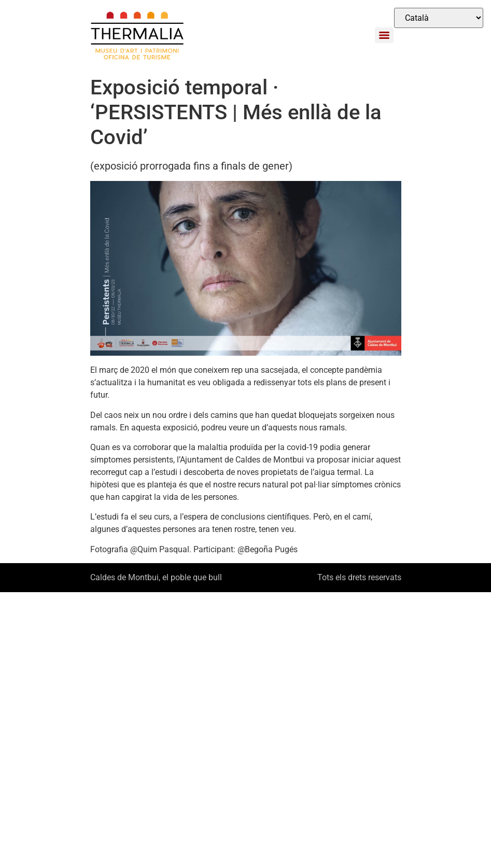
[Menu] (384, 35)
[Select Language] (439, 18)
